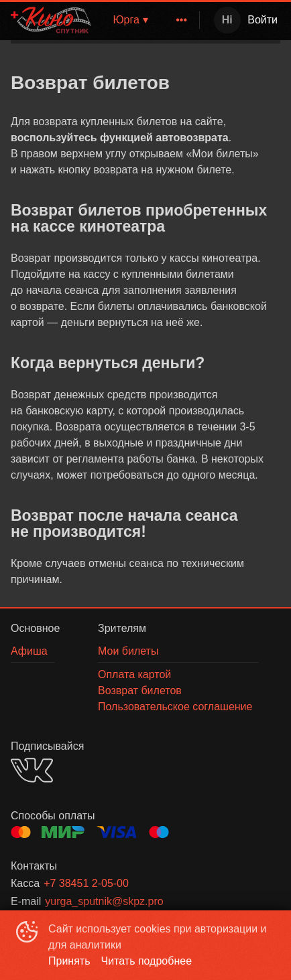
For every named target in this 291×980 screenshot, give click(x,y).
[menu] (174, 20)
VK (32, 770)
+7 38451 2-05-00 (86, 883)
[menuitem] (182, 20)
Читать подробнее (147, 961)
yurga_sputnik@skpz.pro (104, 901)
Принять (69, 961)
